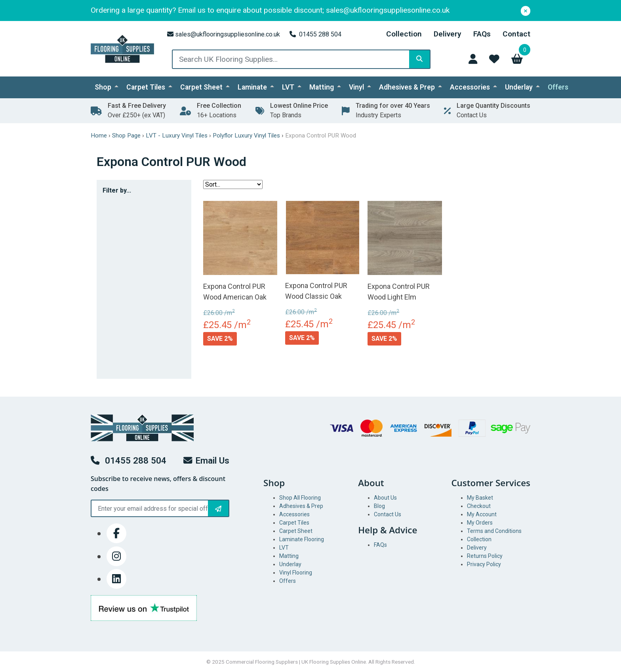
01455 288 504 (315, 34)
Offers (558, 87)
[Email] (160, 508)
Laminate (252, 87)
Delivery (448, 34)
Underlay (519, 87)
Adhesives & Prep (407, 87)
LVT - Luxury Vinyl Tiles (177, 136)
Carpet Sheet (201, 87)
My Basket (480, 498)
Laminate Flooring (302, 539)
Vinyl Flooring (296, 573)
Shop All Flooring (300, 498)
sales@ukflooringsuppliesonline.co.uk (224, 34)
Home (99, 136)
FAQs (482, 34)
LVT (288, 87)
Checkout (479, 506)
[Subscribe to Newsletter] (218, 508)
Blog (379, 506)
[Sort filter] (233, 184)
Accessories (470, 87)
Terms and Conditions (494, 531)
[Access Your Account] (473, 59)
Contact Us (388, 514)
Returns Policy (485, 556)
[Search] (419, 59)
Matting (322, 87)
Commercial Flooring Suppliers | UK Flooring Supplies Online (296, 662)
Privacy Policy (484, 564)
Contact (516, 34)
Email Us (206, 460)
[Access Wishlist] (494, 59)
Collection (404, 34)
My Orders (480, 523)
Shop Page (126, 136)
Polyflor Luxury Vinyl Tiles (246, 136)
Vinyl (356, 87)
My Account (482, 514)
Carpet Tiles (146, 87)
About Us (385, 498)
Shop (103, 87)
